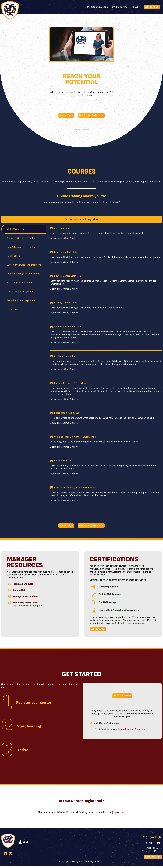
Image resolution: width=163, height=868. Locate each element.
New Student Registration (92, 116)
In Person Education (95, 7)
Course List (19, 591)
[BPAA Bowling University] (10, 10)
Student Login (65, 116)
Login (26, 844)
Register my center (122, 698)
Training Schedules (23, 585)
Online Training (118, 7)
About (133, 7)
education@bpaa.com (135, 732)
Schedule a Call (151, 7)
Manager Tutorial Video (25, 598)
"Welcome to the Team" (26, 604)
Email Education (152, 859)
